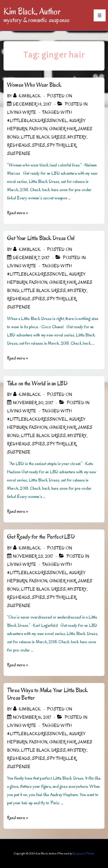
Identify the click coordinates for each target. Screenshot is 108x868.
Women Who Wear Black (34, 85)
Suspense (19, 154)
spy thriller (61, 145)
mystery (77, 137)
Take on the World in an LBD (37, 383)
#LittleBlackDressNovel (37, 121)
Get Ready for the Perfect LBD (41, 537)
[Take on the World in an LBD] (33, 403)
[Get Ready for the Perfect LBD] (33, 556)
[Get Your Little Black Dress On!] (31, 258)
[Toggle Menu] (100, 15)
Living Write (22, 112)
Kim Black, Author (32, 11)
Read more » (18, 213)
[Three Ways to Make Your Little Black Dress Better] (32, 717)
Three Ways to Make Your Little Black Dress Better (47, 694)
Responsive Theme (83, 853)
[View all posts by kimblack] (28, 96)
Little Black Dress (43, 137)
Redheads (19, 145)
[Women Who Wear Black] (32, 104)
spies (38, 145)
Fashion (38, 129)
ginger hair (63, 129)
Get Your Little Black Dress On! (41, 238)
